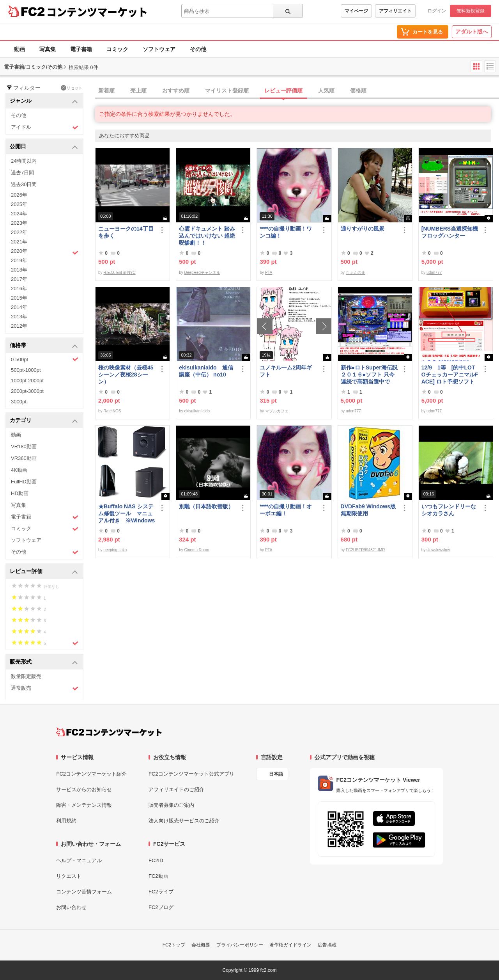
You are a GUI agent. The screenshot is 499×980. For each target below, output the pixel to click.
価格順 (358, 91)
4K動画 (19, 470)
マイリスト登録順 (227, 91)
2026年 (19, 195)
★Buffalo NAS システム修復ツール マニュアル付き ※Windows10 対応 (127, 514)
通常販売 (45, 688)
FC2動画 (158, 876)
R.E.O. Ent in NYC (119, 273)
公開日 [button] (44, 147)
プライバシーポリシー (240, 945)
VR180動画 (24, 447)
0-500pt (45, 359)
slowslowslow (438, 550)
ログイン (437, 11)
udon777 (434, 273)
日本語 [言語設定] (276, 774)
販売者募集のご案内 (171, 805)
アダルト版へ (472, 32)
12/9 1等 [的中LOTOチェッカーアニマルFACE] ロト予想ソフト (450, 375)
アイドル (45, 127)
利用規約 (66, 821)
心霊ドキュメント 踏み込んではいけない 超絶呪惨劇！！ (207, 236)
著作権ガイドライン (290, 945)
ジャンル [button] (44, 101)
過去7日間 (22, 173)
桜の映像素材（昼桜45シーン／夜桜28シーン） (126, 375)
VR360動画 (24, 458)
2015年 (19, 298)
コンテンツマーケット (97, 12)
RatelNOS (112, 411)
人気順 (326, 91)
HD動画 (20, 493)
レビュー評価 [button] (44, 572)
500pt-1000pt (26, 370)
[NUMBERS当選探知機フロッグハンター (450, 232)
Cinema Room (197, 550)
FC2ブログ (161, 907)
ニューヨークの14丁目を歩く (126, 232)
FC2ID (156, 860)
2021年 (19, 242)
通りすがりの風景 (363, 229)
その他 (198, 49)
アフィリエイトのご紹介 (176, 789)
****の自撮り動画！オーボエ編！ (286, 510)
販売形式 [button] (44, 662)
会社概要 (201, 945)
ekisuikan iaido (197, 411)
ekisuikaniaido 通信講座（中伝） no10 (206, 371)
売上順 (138, 91)
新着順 (106, 91)
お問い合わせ (71, 907)
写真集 (48, 49)
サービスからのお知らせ (84, 789)
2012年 (19, 326)
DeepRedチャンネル (202, 273)
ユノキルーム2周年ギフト (286, 371)
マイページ (356, 11)
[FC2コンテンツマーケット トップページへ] (109, 732)
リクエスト (69, 876)
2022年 (19, 232)
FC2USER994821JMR (365, 550)
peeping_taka (115, 550)
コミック (117, 49)
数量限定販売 (26, 676)
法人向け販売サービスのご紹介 (184, 821)
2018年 (19, 270)
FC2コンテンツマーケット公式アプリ (191, 774)
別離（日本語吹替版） (206, 506)
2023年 (19, 223)
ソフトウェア (159, 49)
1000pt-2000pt (27, 381)
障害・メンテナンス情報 (84, 805)
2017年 (19, 279)
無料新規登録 (471, 11)
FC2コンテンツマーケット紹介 (91, 774)
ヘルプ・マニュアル (79, 860)
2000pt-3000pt (27, 391)
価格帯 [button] (44, 346)
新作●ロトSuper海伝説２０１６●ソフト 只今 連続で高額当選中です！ (369, 375)
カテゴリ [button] (44, 421)
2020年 (45, 252)
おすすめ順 (176, 91)
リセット (72, 88)
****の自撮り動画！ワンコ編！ (286, 232)
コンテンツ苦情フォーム (84, 892)
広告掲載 (327, 945)
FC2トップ (174, 945)
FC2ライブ (161, 892)
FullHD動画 (24, 482)
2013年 (19, 317)
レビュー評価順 (283, 91)
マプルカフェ (277, 411)
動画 (19, 49)
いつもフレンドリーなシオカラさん (449, 510)
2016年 (19, 288)
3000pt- (19, 402)
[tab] (297, 91)
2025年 (19, 204)
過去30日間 (24, 184)
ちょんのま (356, 273)
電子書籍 (81, 49)
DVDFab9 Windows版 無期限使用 (369, 510)
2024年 (19, 214)
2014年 (19, 307)
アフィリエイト (395, 11)
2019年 (19, 260)
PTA (269, 273)
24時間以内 (24, 161)
